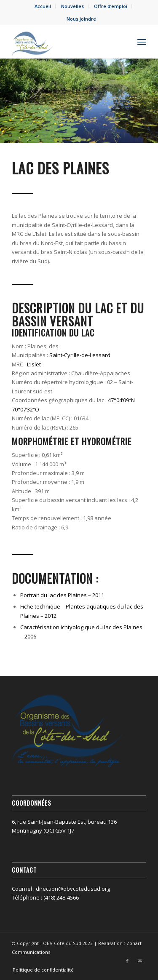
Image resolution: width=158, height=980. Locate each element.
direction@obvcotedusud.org (73, 889)
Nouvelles (72, 6)
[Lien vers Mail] (140, 961)
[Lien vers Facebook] (127, 961)
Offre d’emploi (111, 6)
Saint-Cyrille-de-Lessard (80, 355)
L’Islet (34, 364)
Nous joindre (81, 19)
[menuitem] (43, 6)
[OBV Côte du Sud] (66, 42)
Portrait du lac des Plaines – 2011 (62, 595)
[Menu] (142, 42)
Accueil (43, 6)
